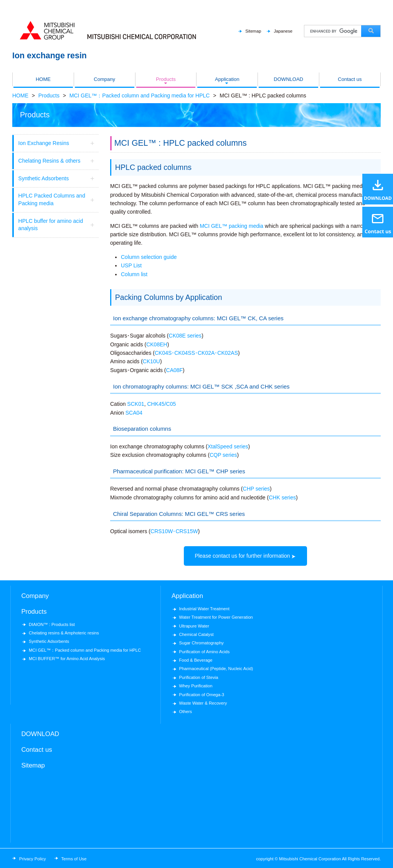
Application (227, 79)
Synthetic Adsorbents (58, 178)
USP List (131, 265)
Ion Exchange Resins (58, 143)
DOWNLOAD (288, 79)
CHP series (257, 489)
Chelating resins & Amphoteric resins (64, 633)
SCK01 (135, 404)
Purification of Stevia (198, 677)
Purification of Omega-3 (201, 695)
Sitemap (253, 31)
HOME (43, 79)
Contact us (350, 79)
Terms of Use (74, 859)
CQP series (223, 455)
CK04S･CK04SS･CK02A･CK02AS (196, 353)
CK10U (151, 361)
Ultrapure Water (194, 626)
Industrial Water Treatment (204, 609)
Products (166, 79)
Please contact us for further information (242, 556)
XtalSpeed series (228, 446)
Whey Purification (196, 686)
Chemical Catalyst (196, 634)
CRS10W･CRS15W (174, 531)
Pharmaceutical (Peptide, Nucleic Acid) (216, 669)
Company (104, 79)
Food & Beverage (196, 660)
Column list (134, 274)
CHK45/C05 (162, 404)
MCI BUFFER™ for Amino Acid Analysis (67, 659)
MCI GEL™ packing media (231, 226)
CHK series (282, 497)
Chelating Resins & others (58, 161)
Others (185, 712)
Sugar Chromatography (201, 643)
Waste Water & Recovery (203, 703)
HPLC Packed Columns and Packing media (58, 199)
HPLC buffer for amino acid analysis (58, 225)
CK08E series (185, 336)
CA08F (175, 370)
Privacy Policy (33, 859)
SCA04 (134, 413)
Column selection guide (149, 257)
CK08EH (157, 344)
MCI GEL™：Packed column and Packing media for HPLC (140, 96)
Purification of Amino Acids (204, 652)
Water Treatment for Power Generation (216, 617)
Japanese (283, 31)
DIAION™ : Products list (52, 624)
